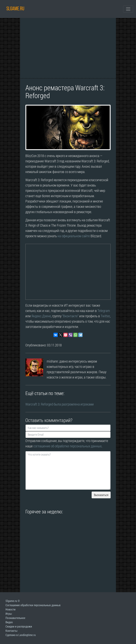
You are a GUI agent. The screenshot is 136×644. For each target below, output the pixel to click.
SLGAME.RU (15, 9)
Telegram (104, 311)
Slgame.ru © (13, 601)
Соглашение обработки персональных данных (33, 605)
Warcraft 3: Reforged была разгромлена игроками (60, 404)
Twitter (105, 316)
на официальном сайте (74, 236)
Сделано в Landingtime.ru (21, 635)
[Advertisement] (68, 48)
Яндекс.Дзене (41, 316)
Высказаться (101, 495)
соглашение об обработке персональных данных (67, 446)
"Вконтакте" (70, 316)
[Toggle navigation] (128, 9)
